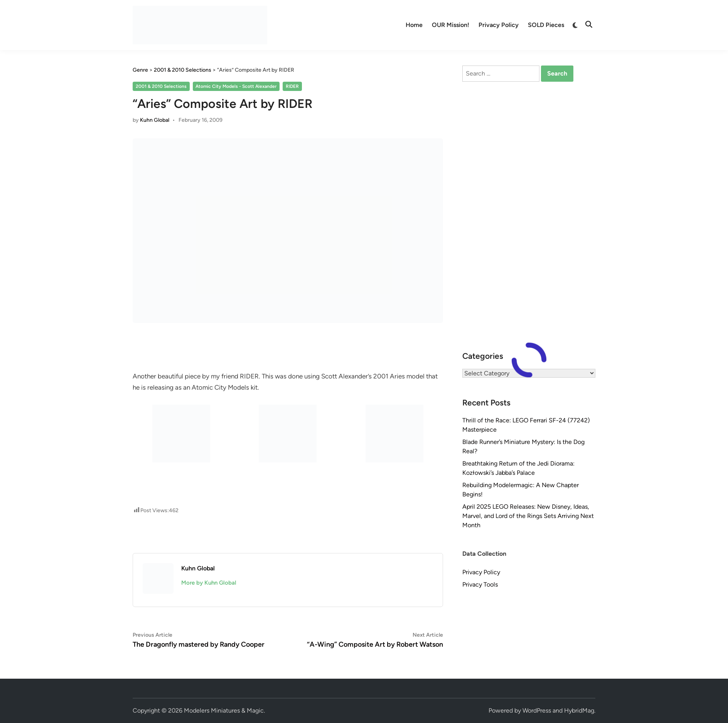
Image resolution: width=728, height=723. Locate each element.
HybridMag (579, 710)
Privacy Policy (499, 25)
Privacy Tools (480, 584)
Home (414, 25)
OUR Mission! (451, 25)
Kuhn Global (155, 120)
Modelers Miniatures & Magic (224, 710)
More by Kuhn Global (209, 583)
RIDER (292, 86)
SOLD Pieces (546, 25)
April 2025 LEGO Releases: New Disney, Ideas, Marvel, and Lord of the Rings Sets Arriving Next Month (528, 516)
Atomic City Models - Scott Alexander (236, 86)
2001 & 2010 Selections (161, 86)
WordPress (537, 710)
